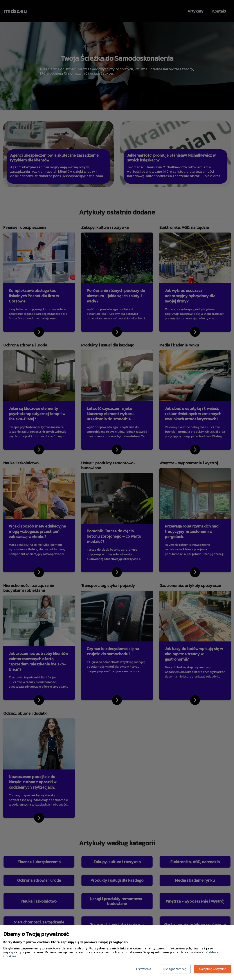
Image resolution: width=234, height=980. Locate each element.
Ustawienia (144, 969)
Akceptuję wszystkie (212, 969)
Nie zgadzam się (175, 969)
